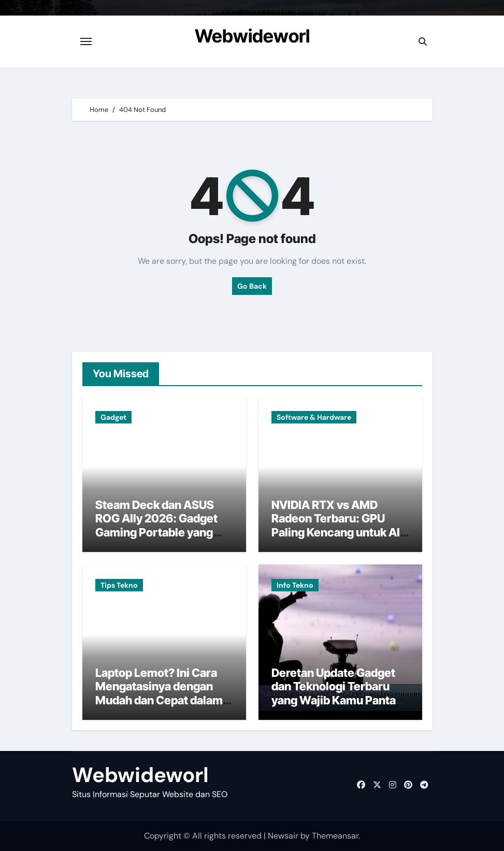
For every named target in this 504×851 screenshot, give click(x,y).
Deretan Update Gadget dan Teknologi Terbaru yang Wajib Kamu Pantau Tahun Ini (337, 693)
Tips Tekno (119, 585)
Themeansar (335, 836)
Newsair (283, 836)
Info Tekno (295, 585)
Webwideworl (252, 36)
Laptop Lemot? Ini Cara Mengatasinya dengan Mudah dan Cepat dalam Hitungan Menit (159, 693)
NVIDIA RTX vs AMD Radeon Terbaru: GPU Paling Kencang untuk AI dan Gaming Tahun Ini (336, 525)
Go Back (252, 286)
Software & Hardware (314, 417)
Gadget (113, 417)
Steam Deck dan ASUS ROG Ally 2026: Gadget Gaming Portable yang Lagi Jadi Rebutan (156, 525)
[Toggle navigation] (86, 41)
